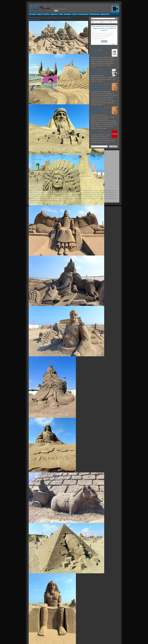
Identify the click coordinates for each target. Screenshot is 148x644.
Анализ (33, 162)
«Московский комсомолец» (66, 173)
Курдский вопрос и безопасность (103, 35)
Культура (75, 14)
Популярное (34, 157)
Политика (46, 14)
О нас (62, 154)
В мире (33, 158)
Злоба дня (34, 165)
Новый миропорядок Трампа (101, 133)
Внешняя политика (99, 39)
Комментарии (105, 14)
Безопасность (84, 14)
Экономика (67, 14)
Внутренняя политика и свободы (103, 33)
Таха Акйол (94, 70)
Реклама (63, 157)
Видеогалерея (35, 168)
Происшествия (94, 14)
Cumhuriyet (94, 131)
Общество (54, 14)
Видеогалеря (47, 155)
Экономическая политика (101, 37)
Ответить (104, 41)
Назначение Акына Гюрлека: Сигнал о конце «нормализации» (101, 88)
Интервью (34, 164)
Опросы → (114, 44)
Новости (40, 14)
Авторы (53, 155)
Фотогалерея (35, 167)
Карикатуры (46, 157)
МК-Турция (32, 14)
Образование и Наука (37, 159)
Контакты (63, 155)
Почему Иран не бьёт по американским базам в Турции (99, 54)
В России (34, 155)
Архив (62, 158)
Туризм (61, 14)
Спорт (33, 161)
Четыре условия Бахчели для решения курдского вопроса (100, 111)
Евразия (34, 154)
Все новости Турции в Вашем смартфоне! (41, 170)
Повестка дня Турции (97, 84)
